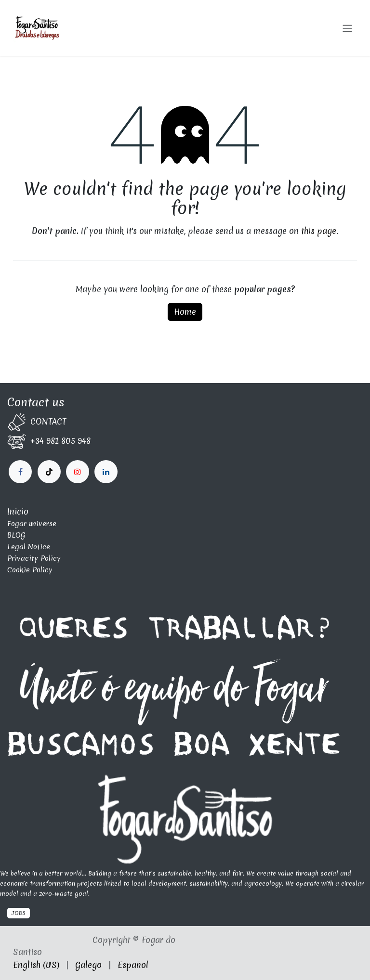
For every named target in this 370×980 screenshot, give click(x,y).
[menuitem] (36, 965)
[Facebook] (20, 472)
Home (185, 312)
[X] (49, 472)
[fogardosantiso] (106, 472)
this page (319, 231)
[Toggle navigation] (347, 28)
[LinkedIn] (78, 472)
